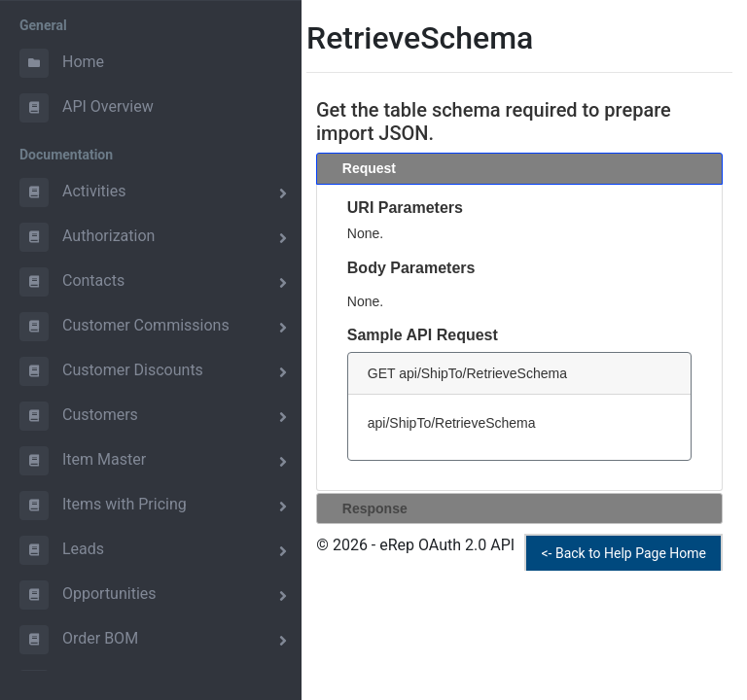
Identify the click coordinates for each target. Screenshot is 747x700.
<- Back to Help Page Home (623, 553)
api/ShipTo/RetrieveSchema (452, 423)
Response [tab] (367, 507)
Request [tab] (361, 168)
